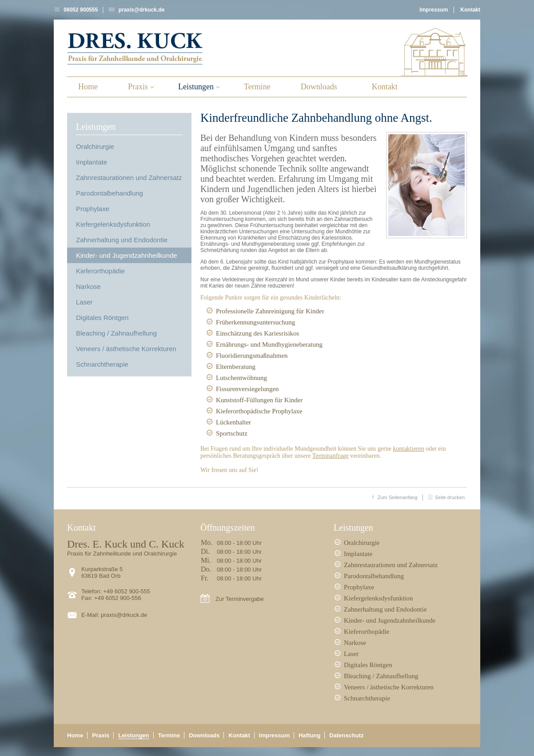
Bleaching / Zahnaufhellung (116, 333)
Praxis (138, 87)
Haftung (309, 735)
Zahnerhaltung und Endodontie (122, 240)
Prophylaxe (93, 209)
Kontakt (470, 10)
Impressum (434, 10)
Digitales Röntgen (102, 318)
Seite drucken (450, 497)
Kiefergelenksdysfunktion (113, 224)
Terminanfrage (331, 456)
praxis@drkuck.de (142, 10)
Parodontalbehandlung (110, 193)
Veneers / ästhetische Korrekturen (126, 349)
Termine (257, 87)
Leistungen (196, 87)
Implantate (92, 162)
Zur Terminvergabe (240, 599)
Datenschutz (346, 735)
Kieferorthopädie (100, 271)
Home (88, 87)
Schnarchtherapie (102, 364)
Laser (84, 302)
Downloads (319, 87)
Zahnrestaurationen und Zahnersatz (129, 178)
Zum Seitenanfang (398, 497)
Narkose (88, 286)
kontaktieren (409, 449)
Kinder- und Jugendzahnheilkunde (127, 255)
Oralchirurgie (95, 146)
